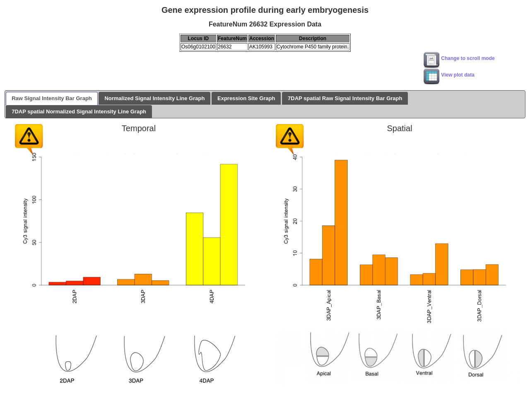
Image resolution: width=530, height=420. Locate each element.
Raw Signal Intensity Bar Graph (52, 98)
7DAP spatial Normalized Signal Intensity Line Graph (79, 112)
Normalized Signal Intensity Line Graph (154, 98)
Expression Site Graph (246, 98)
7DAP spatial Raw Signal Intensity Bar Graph (345, 98)
